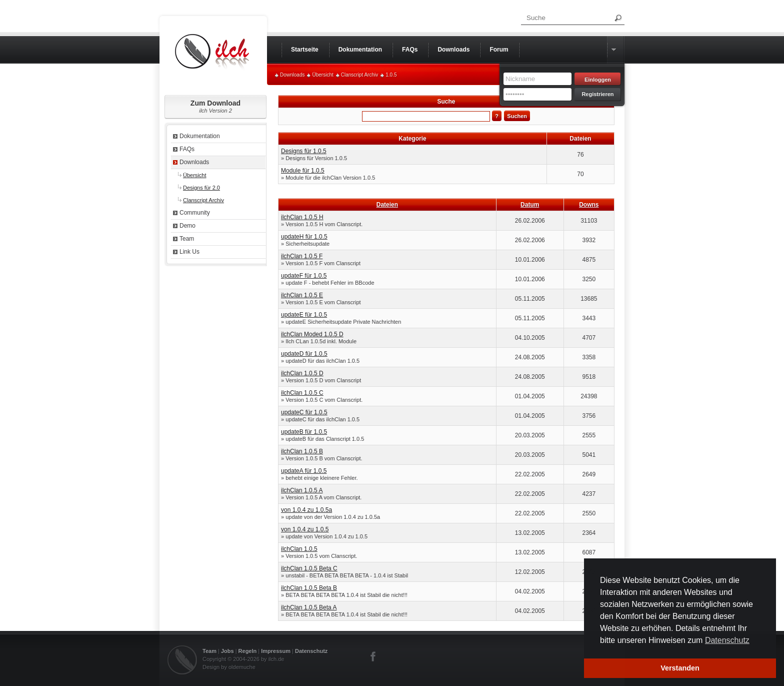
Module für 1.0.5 (303, 171)
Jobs (227, 651)
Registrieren (597, 94)
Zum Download (215, 106)
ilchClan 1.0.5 (299, 549)
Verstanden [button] (680, 668)
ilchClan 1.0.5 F (302, 256)
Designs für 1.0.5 (304, 151)
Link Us (189, 252)
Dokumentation (200, 136)
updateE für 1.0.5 (304, 315)
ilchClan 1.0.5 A (302, 490)
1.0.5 (391, 75)
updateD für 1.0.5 (304, 354)
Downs (589, 205)
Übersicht (322, 75)
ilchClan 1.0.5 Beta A (309, 607)
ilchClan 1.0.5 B (302, 451)
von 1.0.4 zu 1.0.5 (305, 529)
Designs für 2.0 (201, 188)
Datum (530, 205)
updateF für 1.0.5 (304, 276)
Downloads (292, 75)
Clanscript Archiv (359, 75)
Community (195, 213)
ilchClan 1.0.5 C (302, 393)
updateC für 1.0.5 (304, 412)
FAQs (187, 149)
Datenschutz (311, 651)
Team (187, 239)
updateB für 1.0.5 (304, 432)
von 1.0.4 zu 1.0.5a (306, 510)
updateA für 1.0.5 (304, 471)
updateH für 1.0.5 (304, 237)
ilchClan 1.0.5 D (302, 373)
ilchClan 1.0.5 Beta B (309, 588)
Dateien (387, 205)
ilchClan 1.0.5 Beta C (309, 568)
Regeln (248, 651)
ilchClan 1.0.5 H (302, 217)
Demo (187, 226)
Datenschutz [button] (727, 640)
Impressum (276, 651)
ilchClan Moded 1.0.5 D (312, 334)
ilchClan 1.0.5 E (302, 295)
